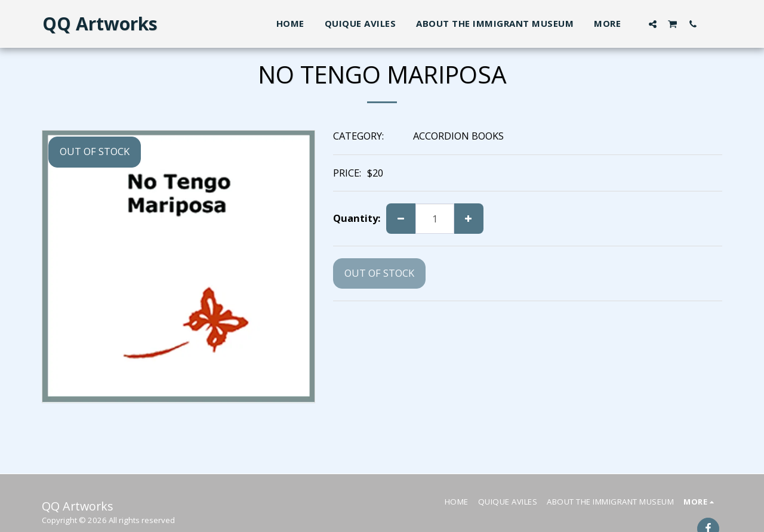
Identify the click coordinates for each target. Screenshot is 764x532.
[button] (653, 24)
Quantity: (357, 219)
